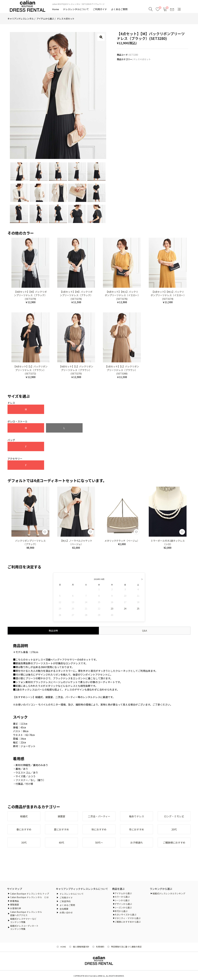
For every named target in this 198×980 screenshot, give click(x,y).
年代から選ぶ (121, 911)
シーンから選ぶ (122, 900)
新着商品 (15, 901)
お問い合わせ (66, 912)
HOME (63, 947)
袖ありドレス (137, 816)
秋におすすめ (99, 829)
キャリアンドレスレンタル (21, 19)
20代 (174, 829)
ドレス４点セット (66, 19)
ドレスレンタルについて (76, 9)
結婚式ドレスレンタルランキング (169, 893)
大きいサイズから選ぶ (125, 915)
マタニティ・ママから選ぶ (128, 918)
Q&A (145, 631)
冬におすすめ (137, 829)
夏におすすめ (61, 829)
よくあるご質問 (119, 9)
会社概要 (64, 909)
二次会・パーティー (99, 816)
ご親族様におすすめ (174, 842)
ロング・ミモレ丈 (174, 816)
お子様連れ (137, 842)
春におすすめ (24, 829)
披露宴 (61, 816)
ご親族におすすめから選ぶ (128, 922)
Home (56, 9)
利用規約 (100, 947)
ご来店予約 (65, 901)
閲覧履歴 (15, 905)
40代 (61, 842)
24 (125, 609)
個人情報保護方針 (81, 947)
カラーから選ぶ (122, 897)
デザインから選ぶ (123, 904)
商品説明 (53, 631)
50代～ (99, 842)
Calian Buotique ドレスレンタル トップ (30, 894)
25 (138, 609)
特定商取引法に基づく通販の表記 (126, 947)
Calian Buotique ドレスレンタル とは (29, 897)
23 (112, 609)
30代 (24, 842)
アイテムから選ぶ (45, 19)
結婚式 (24, 816)
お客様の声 (16, 908)
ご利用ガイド (100, 9)
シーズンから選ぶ (123, 907)
